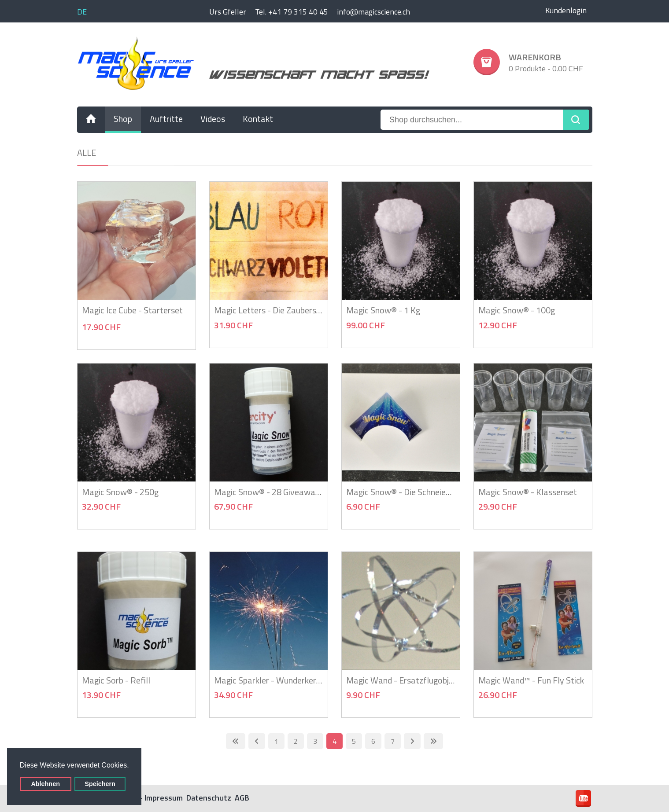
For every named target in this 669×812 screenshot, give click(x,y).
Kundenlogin (566, 10)
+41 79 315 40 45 (298, 12)
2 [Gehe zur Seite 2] (296, 741)
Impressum (164, 798)
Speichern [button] (100, 784)
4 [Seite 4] (334, 741)
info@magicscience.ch (373, 12)
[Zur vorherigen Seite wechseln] (257, 741)
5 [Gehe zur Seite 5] (354, 741)
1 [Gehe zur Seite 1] (276, 741)
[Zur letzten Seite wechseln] (433, 741)
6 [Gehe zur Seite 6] (373, 741)
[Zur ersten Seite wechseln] (236, 741)
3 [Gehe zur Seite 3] (315, 741)
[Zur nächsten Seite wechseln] (412, 741)
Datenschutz (209, 798)
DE (82, 12)
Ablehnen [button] (45, 784)
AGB (242, 798)
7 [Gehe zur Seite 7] (393, 741)
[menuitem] (91, 120)
